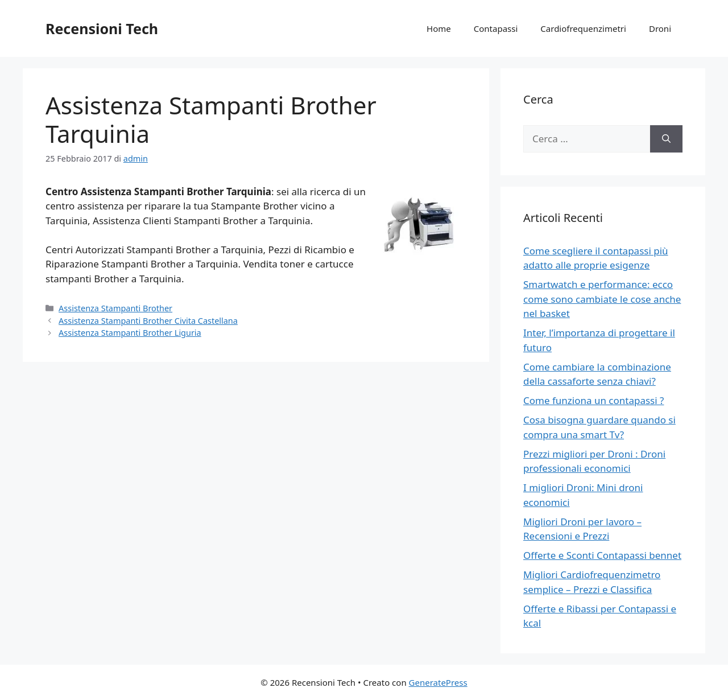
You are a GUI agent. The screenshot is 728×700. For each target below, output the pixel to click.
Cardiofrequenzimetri (583, 28)
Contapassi (496, 28)
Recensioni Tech (102, 28)
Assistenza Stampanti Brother (115, 308)
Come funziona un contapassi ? (593, 400)
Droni (660, 28)
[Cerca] (666, 139)
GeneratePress (438, 682)
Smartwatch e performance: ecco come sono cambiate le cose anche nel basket (602, 299)
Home (439, 28)
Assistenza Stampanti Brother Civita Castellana (148, 321)
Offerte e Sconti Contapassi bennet (602, 555)
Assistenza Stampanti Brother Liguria (130, 333)
